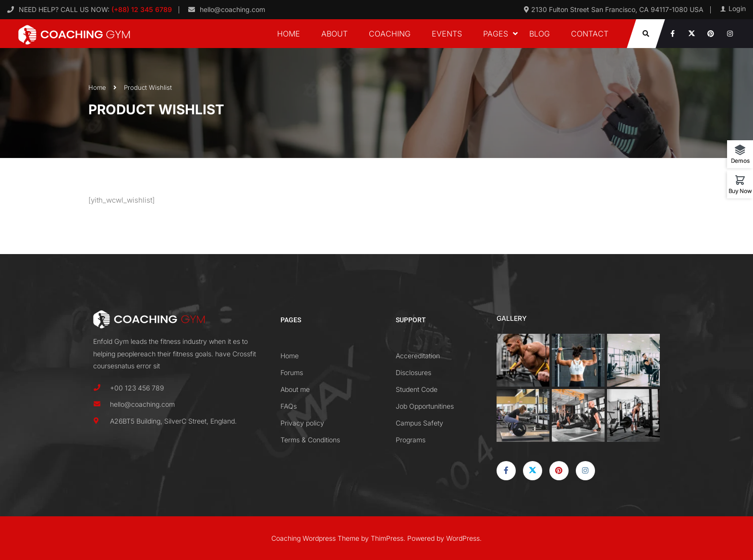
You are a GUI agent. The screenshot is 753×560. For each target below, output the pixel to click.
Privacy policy (302, 423)
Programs (411, 440)
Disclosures (413, 372)
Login (737, 9)
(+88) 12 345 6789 (141, 9)
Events (447, 34)
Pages (496, 34)
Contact (590, 34)
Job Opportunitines (425, 406)
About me (295, 389)
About (334, 34)
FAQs (289, 406)
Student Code (417, 389)
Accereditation (418, 356)
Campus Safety (419, 423)
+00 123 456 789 (137, 388)
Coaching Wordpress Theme (315, 538)
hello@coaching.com (232, 9)
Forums (292, 372)
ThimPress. (388, 538)
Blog (540, 34)
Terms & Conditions (310, 440)
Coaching (390, 34)
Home (289, 34)
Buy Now (740, 191)
